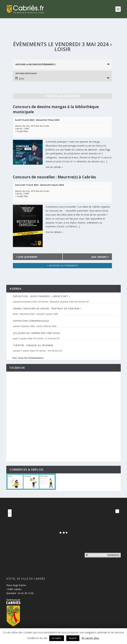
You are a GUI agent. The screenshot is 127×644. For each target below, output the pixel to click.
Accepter (57, 638)
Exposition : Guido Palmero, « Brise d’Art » (42, 296)
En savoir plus (90, 638)
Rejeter (73, 638)
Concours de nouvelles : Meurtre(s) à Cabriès (54, 177)
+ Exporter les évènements (63, 266)
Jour (20, 78)
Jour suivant (100, 257)
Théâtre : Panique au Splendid (33, 345)
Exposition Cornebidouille (31, 321)
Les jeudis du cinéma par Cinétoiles (37, 333)
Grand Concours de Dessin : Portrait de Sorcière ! (47, 308)
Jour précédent (27, 257)
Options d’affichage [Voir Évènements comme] (26, 73)
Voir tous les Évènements (28, 358)
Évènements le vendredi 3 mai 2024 (61, 44)
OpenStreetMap (97, 555)
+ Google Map (21, 131)
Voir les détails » (54, 167)
